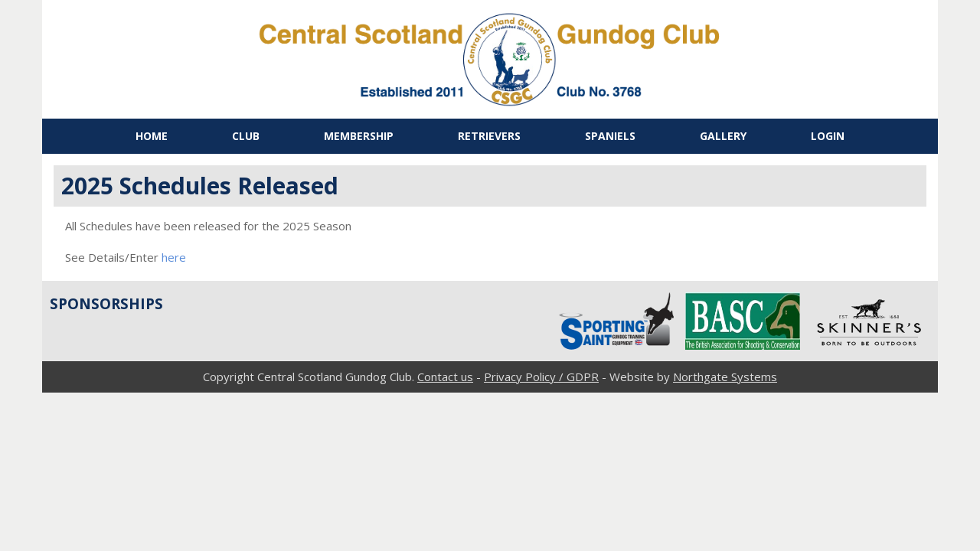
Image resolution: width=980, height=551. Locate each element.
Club (246, 136)
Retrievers (489, 136)
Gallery (723, 136)
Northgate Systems (725, 377)
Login (828, 136)
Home (152, 136)
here (174, 257)
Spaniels (610, 136)
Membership (359, 136)
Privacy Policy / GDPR (541, 377)
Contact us (445, 377)
